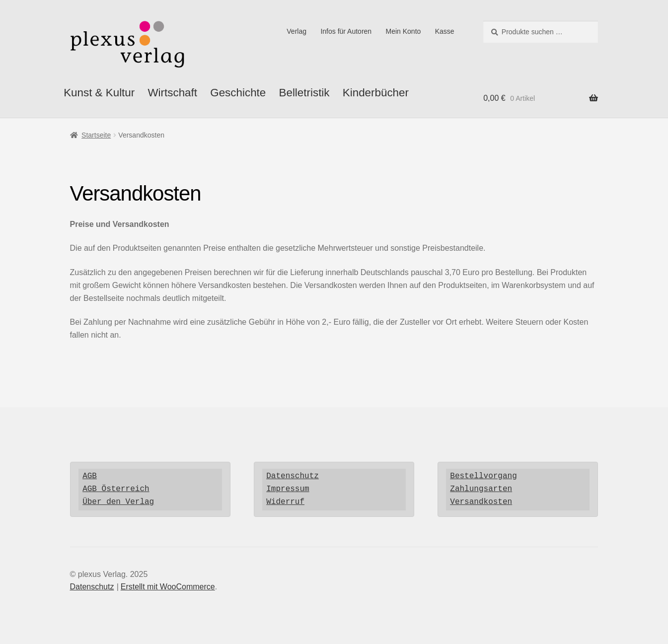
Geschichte (238, 93)
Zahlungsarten (481, 489)
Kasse (445, 31)
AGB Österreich (116, 489)
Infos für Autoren (346, 31)
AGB (90, 476)
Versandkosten (481, 502)
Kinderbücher (376, 93)
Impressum (288, 489)
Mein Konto (404, 31)
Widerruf (285, 502)
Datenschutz (293, 476)
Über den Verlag (118, 502)
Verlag (297, 31)
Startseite (96, 135)
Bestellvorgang (483, 476)
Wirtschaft (172, 93)
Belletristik (304, 93)
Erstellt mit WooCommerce (168, 587)
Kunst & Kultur (99, 93)
